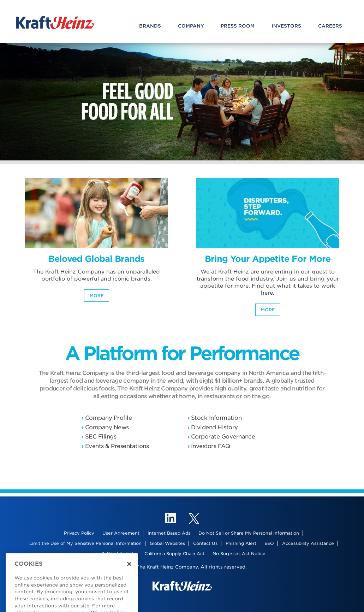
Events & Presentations (117, 446)
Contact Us (205, 543)
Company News (107, 427)
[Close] (129, 569)
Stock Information (216, 418)
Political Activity (119, 554)
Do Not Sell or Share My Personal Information (249, 533)
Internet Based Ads (169, 533)
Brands (150, 26)
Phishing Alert (241, 543)
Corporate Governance (223, 437)
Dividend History (214, 427)
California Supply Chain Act (174, 554)
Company (191, 26)
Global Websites (167, 543)
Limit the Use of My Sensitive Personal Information (85, 543)
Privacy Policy (79, 533)
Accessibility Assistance (308, 543)
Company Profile (108, 418)
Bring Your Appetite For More (267, 259)
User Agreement (121, 533)
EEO (269, 543)
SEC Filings (101, 437)
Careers (330, 26)
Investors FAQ (210, 446)
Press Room (238, 26)
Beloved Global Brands (96, 259)
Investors (287, 26)
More (97, 296)
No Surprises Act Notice (239, 554)
